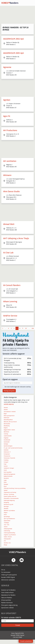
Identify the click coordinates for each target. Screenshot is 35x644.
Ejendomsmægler (8, 446)
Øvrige (5, 545)
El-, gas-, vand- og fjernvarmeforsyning (13, 448)
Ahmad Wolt (9, 224)
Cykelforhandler (8, 436)
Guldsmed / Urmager (9, 468)
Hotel (5, 470)
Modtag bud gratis (9, 391)
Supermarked (7, 521)
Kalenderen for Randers (8, 595)
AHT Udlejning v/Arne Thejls (16, 238)
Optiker (6, 490)
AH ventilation (10, 161)
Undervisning (7, 531)
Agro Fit (7, 116)
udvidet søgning (9, 404)
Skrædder (6, 509)
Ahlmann (7, 175)
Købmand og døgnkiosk (9, 474)
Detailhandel (7, 440)
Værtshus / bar (7, 543)
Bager (5, 414)
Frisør (5, 464)
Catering (6, 434)
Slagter (6, 513)
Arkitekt (6, 410)
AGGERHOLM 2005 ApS (14, 53)
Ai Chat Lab (8, 253)
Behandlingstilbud (8, 420)
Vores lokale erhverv (7, 593)
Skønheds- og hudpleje (9, 511)
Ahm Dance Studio (11, 191)
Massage (6, 484)
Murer (5, 486)
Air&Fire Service (10, 316)
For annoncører (6, 572)
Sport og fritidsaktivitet (9, 519)
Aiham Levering (10, 301)
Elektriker (6, 450)
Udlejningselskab (8, 529)
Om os (3, 570)
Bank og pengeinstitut (9, 416)
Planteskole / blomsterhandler (11, 498)
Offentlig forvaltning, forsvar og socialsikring (15, 488)
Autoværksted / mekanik (10, 412)
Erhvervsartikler (6, 600)
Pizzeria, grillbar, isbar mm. (10, 496)
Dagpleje (6, 438)
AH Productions (10, 130)
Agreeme (7, 67)
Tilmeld (17, 625)
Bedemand (6, 418)
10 (26, 328)
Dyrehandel (7, 442)
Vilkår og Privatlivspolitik (9, 575)
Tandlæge (6, 523)
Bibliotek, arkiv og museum (10, 422)
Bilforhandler (7, 424)
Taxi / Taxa (7, 525)
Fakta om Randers (7, 598)
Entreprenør (7, 454)
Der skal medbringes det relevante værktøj (18, 387)
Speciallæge (7, 517)
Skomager (6, 506)
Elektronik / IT (7, 452)
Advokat (6, 408)
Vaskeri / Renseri (8, 537)
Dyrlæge (6, 444)
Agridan (7, 100)
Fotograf (6, 462)
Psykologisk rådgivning (9, 500)
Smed (5, 515)
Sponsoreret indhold (7, 608)
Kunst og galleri (8, 472)
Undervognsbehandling (9, 533)
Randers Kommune (7, 603)
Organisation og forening (10, 492)
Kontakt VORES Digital (8, 577)
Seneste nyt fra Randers (8, 590)
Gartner (6, 466)
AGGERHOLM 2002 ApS (14, 39)
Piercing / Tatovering (9, 494)
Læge (5, 480)
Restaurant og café (9, 504)
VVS (5, 541)
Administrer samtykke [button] (8, 580)
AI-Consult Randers (12, 285)
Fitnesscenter (7, 456)
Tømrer (6, 527)
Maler (5, 482)
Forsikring (6, 460)
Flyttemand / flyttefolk (9, 458)
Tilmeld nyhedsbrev (26, 641)
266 (33, 328)
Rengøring (6, 502)
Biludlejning (7, 426)
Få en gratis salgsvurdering (9, 605)
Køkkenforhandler (8, 476)
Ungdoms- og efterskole (10, 535)
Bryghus (6, 428)
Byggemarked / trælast (9, 430)
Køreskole (6, 478)
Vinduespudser (7, 539)
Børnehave (6, 432)
